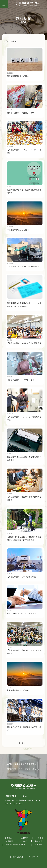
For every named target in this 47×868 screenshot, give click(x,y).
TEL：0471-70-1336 (14, 804)
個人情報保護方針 (17, 857)
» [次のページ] (28, 743)
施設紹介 (39, 841)
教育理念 (9, 838)
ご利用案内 (24, 838)
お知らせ (39, 844)
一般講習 (40, 838)
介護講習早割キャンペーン (17, 844)
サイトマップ (33, 857)
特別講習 (24, 841)
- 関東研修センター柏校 (16, 796)
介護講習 (9, 841)
